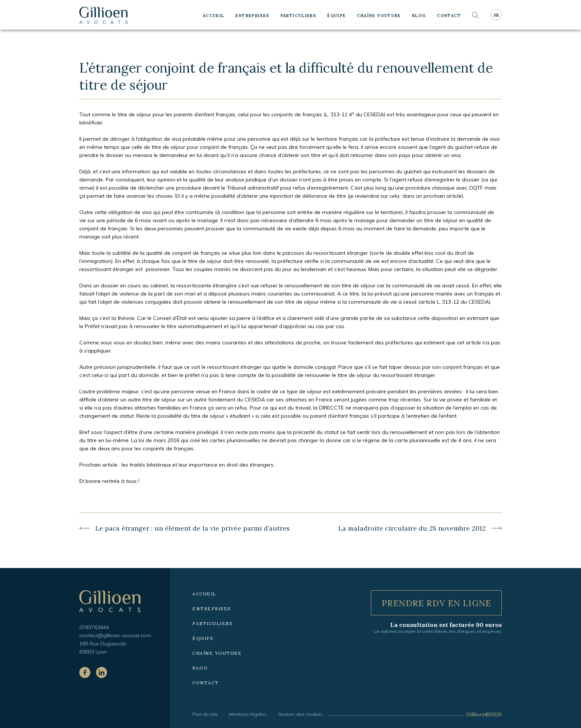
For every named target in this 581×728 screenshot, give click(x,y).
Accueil (214, 16)
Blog (419, 16)
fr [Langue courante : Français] (496, 15)
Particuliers (298, 16)
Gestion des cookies (300, 714)
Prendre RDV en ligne (436, 603)
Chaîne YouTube (379, 16)
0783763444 (94, 627)
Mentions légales (248, 714)
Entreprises (252, 16)
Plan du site (205, 714)
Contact (449, 16)
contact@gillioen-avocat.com (115, 635)
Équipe (336, 16)
